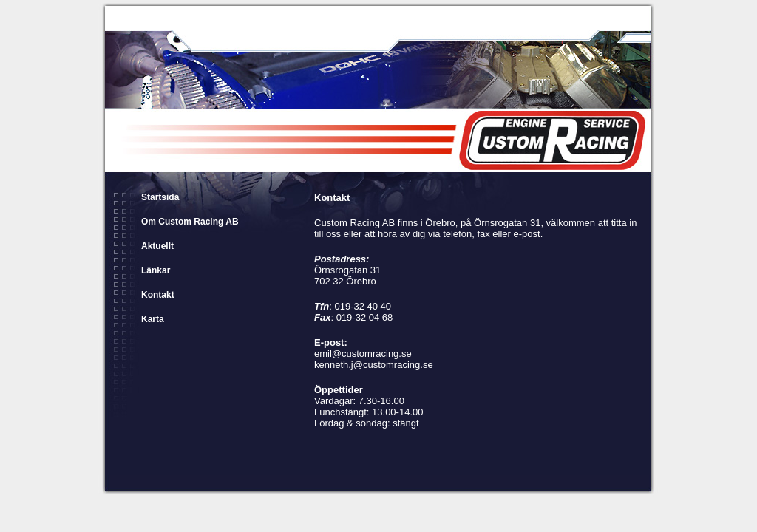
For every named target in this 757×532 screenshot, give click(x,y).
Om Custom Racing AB (190, 222)
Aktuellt (157, 246)
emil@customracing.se (363, 354)
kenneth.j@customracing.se (374, 365)
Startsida (160, 197)
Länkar (156, 270)
